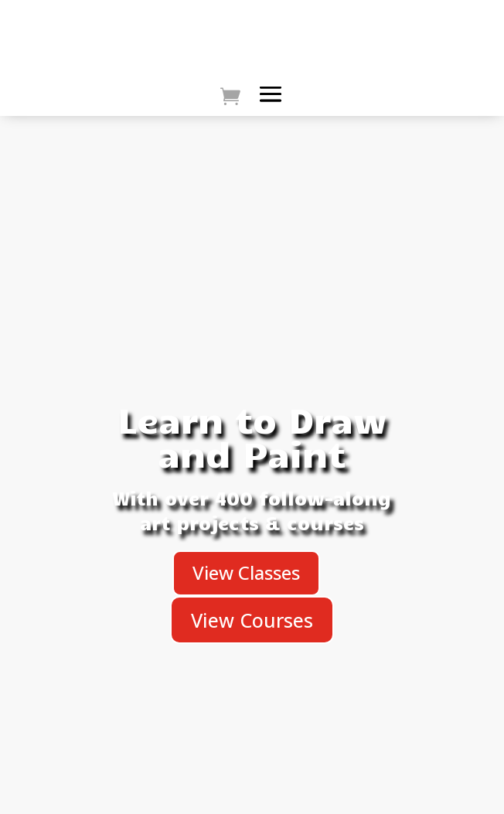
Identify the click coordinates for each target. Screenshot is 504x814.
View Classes (246, 572)
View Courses (252, 620)
